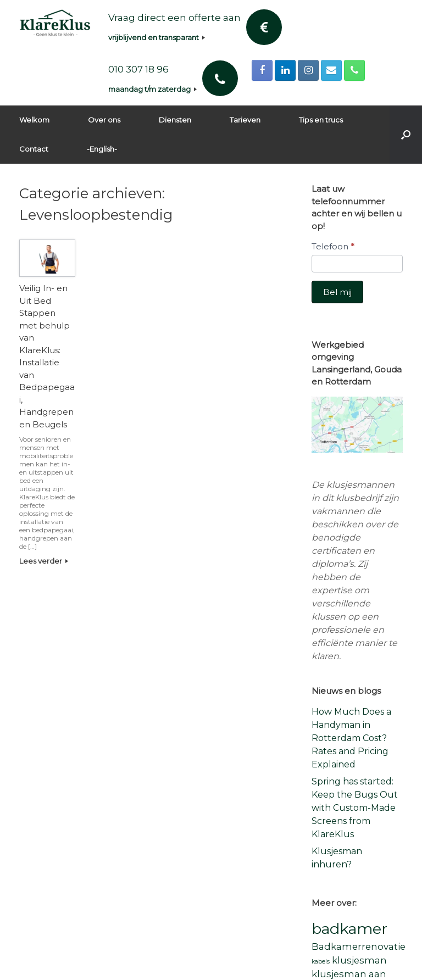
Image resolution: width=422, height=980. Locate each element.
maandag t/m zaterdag (152, 89)
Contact (34, 149)
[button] (406, 135)
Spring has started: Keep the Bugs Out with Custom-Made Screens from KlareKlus (355, 808)
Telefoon (333, 246)
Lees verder (44, 561)
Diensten (175, 120)
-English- (102, 149)
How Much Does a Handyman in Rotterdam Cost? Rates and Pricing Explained (351, 738)
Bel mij (337, 292)
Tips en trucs (321, 120)
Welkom (34, 120)
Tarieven (245, 120)
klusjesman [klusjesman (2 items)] (359, 960)
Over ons (104, 120)
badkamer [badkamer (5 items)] (349, 929)
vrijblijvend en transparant (157, 37)
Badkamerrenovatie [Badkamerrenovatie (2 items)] (359, 946)
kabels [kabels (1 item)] (321, 962)
